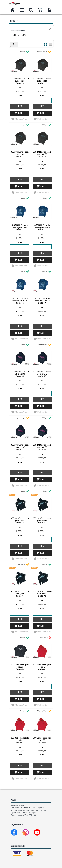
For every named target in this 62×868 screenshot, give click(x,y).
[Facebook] (16, 833)
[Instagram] (28, 833)
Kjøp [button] (20, 114)
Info (20, 107)
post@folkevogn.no (30, 813)
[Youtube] (39, 833)
